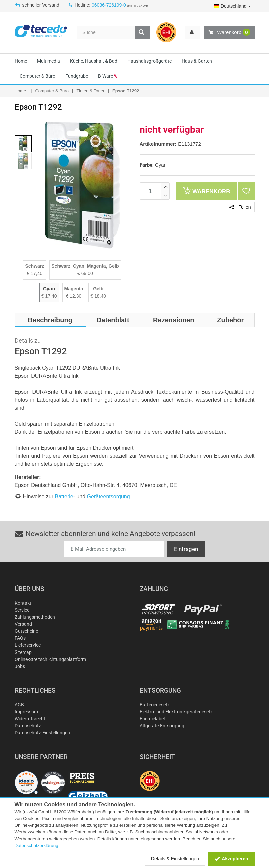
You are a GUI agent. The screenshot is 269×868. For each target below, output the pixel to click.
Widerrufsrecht (30, 719)
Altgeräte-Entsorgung (162, 726)
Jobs (20, 666)
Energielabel (152, 719)
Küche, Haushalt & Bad (94, 61)
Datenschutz (28, 726)
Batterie (64, 497)
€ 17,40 (35, 273)
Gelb (98, 289)
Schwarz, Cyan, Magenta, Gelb (85, 266)
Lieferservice (28, 645)
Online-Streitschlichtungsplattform (50, 659)
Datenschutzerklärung (36, 845)
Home (21, 61)
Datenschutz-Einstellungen (42, 733)
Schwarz (34, 266)
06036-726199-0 (109, 5)
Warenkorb (229, 32)
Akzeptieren (231, 859)
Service (22, 610)
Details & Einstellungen (175, 859)
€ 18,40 (98, 296)
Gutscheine (26, 631)
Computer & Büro (37, 76)
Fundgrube (77, 76)
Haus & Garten (197, 61)
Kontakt (23, 603)
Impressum (26, 712)
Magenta (74, 289)
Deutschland (232, 6)
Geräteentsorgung (108, 497)
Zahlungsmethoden (35, 617)
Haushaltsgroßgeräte (149, 61)
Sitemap (23, 652)
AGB (19, 705)
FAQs (20, 638)
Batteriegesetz (155, 705)
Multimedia (48, 61)
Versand (23, 624)
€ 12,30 (74, 296)
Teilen (240, 207)
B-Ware (108, 76)
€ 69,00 (85, 273)
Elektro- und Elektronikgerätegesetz (176, 712)
